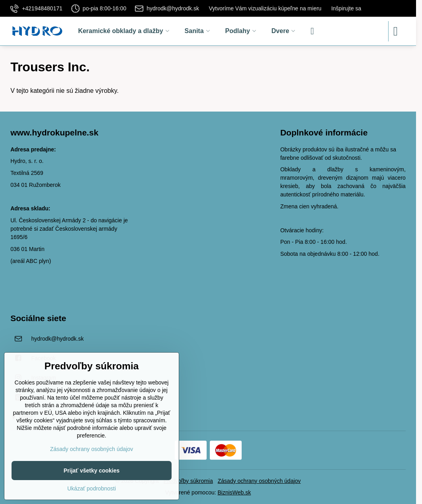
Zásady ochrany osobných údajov (259, 481)
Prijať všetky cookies (92, 471)
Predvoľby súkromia (188, 481)
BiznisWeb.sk (234, 492)
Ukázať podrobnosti (92, 488)
